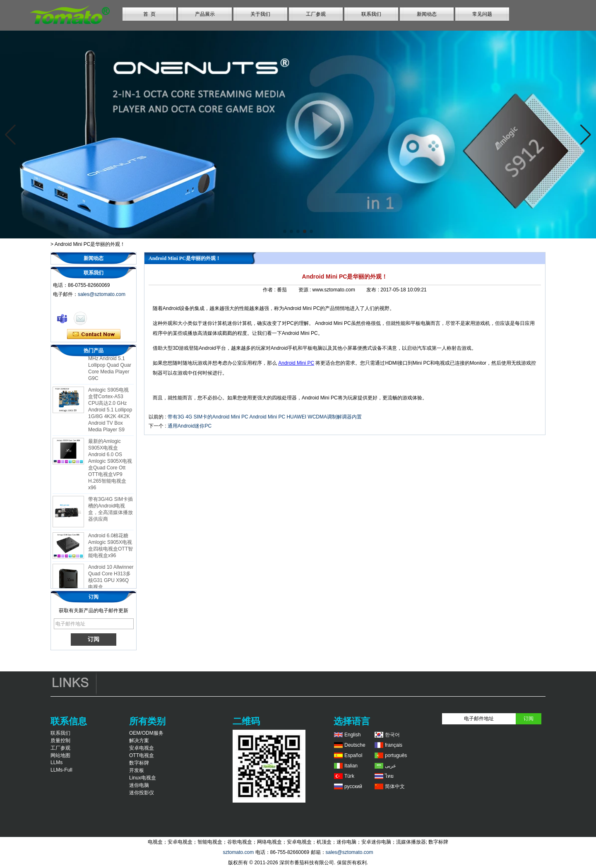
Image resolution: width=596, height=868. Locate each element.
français (394, 745)
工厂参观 (316, 14)
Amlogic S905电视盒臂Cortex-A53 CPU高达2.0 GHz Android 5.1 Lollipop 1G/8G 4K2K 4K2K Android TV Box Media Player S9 (110, 412)
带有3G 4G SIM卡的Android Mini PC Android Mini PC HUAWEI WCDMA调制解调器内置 (265, 417)
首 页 (150, 14)
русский (353, 786)
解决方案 (139, 741)
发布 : (373, 290)
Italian (351, 766)
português (396, 755)
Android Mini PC (296, 363)
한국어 (392, 735)
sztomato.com (238, 852)
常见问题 (482, 14)
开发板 (137, 770)
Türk (349, 776)
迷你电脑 (139, 785)
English (352, 735)
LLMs (56, 762)
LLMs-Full (61, 770)
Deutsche (355, 745)
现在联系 (94, 334)
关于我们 (260, 14)
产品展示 (205, 14)
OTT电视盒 (142, 755)
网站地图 (60, 755)
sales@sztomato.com (102, 294)
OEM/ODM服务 (146, 733)
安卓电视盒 (142, 748)
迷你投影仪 (142, 793)
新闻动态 (427, 14)
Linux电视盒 (143, 778)
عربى (391, 766)
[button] (285, 231)
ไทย (389, 776)
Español (353, 755)
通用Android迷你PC (190, 426)
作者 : (270, 290)
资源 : (305, 290)
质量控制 (60, 741)
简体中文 (395, 786)
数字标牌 (139, 763)
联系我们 (371, 14)
